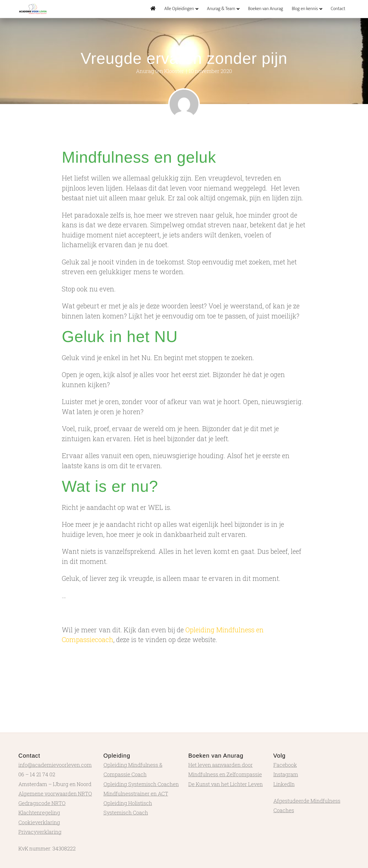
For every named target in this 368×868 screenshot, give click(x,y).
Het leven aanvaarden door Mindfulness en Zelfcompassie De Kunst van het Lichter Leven (226, 774)
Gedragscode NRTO (42, 803)
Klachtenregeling (39, 813)
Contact (338, 9)
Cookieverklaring (39, 822)
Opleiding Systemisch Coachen (141, 784)
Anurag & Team (221, 9)
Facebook (285, 765)
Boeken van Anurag (266, 9)
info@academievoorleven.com (55, 765)
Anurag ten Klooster (160, 71)
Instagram (286, 774)
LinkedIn (284, 784)
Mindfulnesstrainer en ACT (136, 794)
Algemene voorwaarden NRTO (55, 794)
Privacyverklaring (40, 832)
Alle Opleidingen (179, 9)
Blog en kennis (305, 9)
